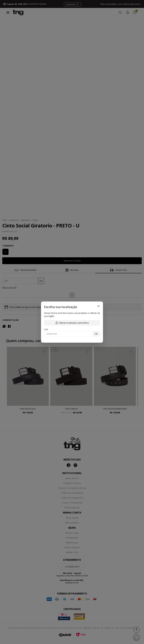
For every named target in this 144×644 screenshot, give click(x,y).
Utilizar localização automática (72, 323)
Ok (96, 334)
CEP (46, 329)
